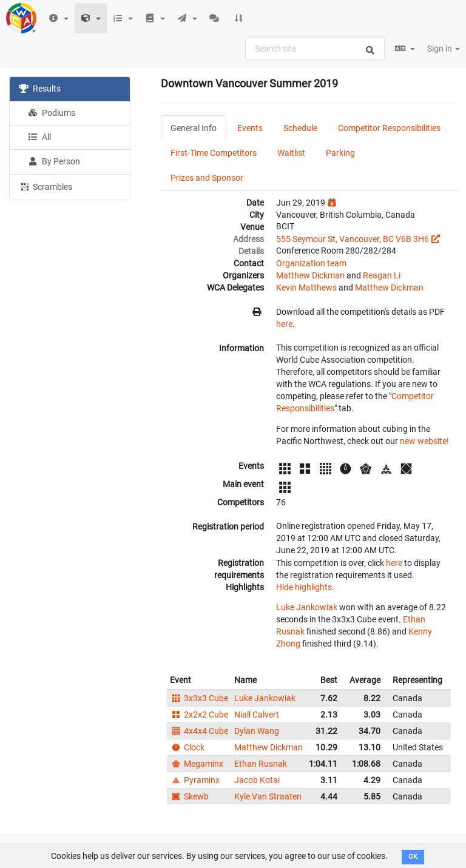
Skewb (189, 796)
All (39, 137)
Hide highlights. (305, 587)
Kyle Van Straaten (268, 796)
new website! (424, 441)
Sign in (444, 49)
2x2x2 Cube (199, 715)
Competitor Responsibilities (389, 128)
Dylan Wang (257, 731)
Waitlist (291, 153)
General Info (194, 128)
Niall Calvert (257, 715)
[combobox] (315, 49)
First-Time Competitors (214, 153)
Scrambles (46, 186)
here (284, 324)
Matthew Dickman (310, 275)
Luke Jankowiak (307, 607)
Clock (187, 747)
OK (413, 857)
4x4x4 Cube (199, 731)
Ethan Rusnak (261, 764)
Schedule (300, 128)
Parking (340, 153)
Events (250, 128)
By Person (54, 161)
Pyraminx (195, 780)
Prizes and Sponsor (207, 178)
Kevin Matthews (306, 288)
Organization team (311, 263)
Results (40, 89)
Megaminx (197, 764)
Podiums (52, 113)
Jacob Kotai (257, 780)
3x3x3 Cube (199, 698)
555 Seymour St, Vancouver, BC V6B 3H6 (353, 239)
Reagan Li (382, 275)
